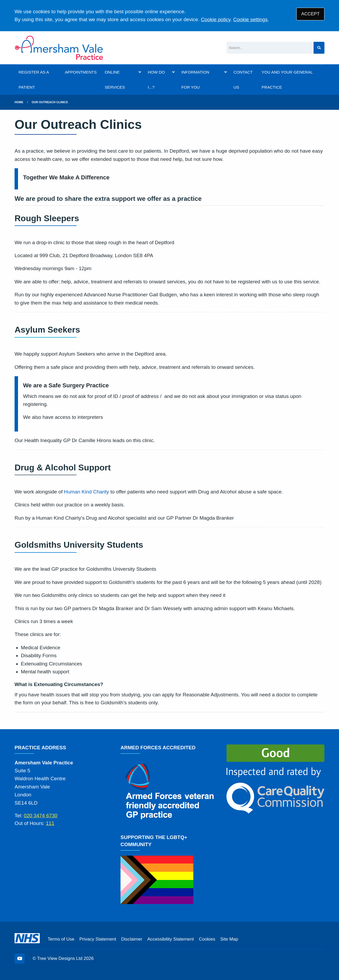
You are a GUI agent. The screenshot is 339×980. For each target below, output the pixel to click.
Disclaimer (132, 939)
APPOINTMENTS (81, 72)
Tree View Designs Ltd (60, 958)
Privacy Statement (98, 939)
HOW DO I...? (156, 80)
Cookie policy (216, 19)
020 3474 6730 (41, 816)
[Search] (270, 48)
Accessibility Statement (171, 939)
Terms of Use (61, 939)
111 (50, 823)
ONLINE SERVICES (115, 80)
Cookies (207, 939)
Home (19, 102)
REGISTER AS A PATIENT (34, 80)
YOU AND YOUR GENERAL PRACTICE (287, 80)
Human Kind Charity (87, 492)
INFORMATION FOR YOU (195, 80)
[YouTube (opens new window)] (20, 959)
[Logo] (59, 48)
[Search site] (319, 48)
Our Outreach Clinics (50, 102)
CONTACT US (243, 80)
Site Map (229, 939)
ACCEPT (311, 14)
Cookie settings (251, 19)
